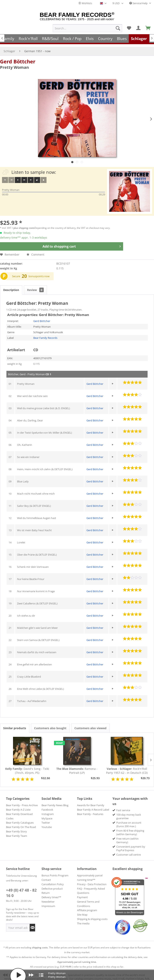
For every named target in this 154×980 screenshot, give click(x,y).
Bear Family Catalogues (20, 819)
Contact (46, 876)
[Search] (118, 28)
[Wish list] (129, 28)
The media (83, 919)
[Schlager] (139, 38)
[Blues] (122, 38)
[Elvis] (90, 38)
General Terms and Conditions (88, 900)
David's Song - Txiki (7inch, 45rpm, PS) (27, 767)
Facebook (47, 806)
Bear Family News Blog (55, 801)
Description (11, 286)
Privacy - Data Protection (92, 880)
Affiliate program (87, 906)
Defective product (52, 885)
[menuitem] (87, 28)
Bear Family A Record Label (93, 806)
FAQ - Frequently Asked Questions (91, 887)
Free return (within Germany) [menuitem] (127, 836)
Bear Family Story (16, 827)
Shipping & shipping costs (92, 915)
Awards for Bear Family (91, 801)
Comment (35, 250)
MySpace (47, 814)
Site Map (82, 911)
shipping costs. (40, 943)
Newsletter (48, 898)
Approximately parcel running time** (90, 874)
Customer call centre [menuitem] (129, 851)
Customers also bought (50, 724)
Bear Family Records (45, 334)
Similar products (15, 724)
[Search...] (87, 28)
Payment (82, 893)
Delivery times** (51, 893)
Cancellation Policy (53, 880)
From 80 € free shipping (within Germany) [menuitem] (130, 828)
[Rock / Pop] (72, 38)
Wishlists (85, 3)
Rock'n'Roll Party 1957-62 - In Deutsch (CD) (127, 767)
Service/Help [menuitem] (139, 3)
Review (35, 286)
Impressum (48, 902)
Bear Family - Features (90, 810)
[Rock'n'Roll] (28, 38)
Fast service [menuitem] (123, 806)
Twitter (46, 819)
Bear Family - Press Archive (22, 801)
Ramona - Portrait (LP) (77, 767)
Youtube (47, 823)
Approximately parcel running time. (77, 958)
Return (46, 889)
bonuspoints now (39, 272)
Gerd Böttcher (18, 57)
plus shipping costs (24, 224)
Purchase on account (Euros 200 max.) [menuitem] (129, 820)
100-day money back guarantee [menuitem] (129, 812)
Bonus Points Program (55, 871)
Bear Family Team (17, 832)
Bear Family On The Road (21, 823)
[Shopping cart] (148, 28)
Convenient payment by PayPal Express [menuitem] (131, 844)
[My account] (139, 28)
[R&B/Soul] (50, 38)
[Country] (105, 38)
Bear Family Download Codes (19, 812)
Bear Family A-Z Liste (18, 806)
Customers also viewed (90, 724)
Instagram (48, 810)
